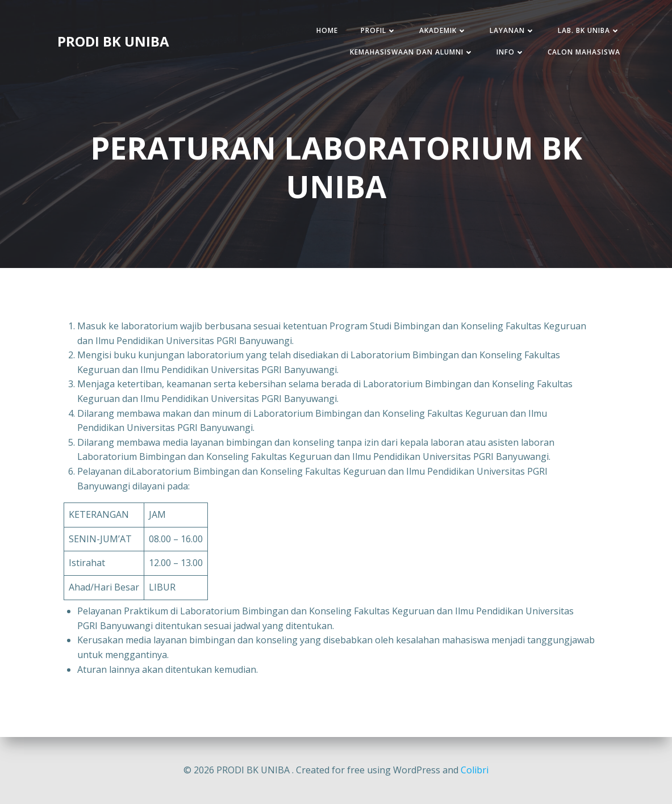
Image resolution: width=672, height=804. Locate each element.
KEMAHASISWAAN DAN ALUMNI (412, 52)
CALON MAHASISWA (584, 52)
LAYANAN (512, 30)
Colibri (475, 770)
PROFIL (379, 30)
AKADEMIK (443, 30)
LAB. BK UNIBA (589, 30)
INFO (511, 52)
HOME (327, 30)
